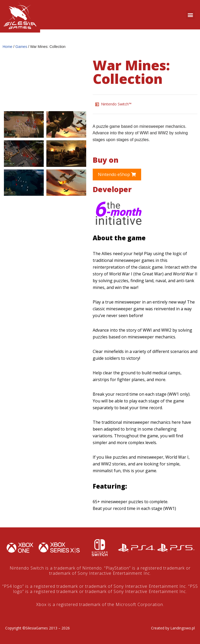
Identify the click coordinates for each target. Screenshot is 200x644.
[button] (190, 15)
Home (7, 47)
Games (21, 47)
